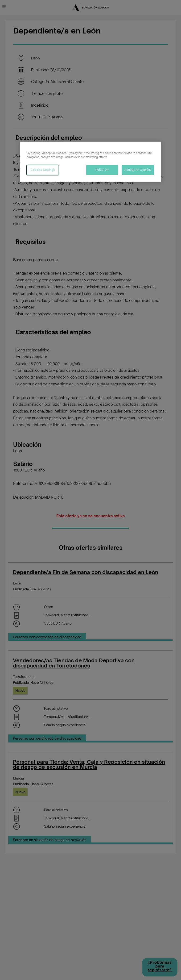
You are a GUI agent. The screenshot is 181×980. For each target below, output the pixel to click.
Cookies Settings (43, 170)
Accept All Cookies (138, 170)
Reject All (102, 170)
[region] (90, 162)
